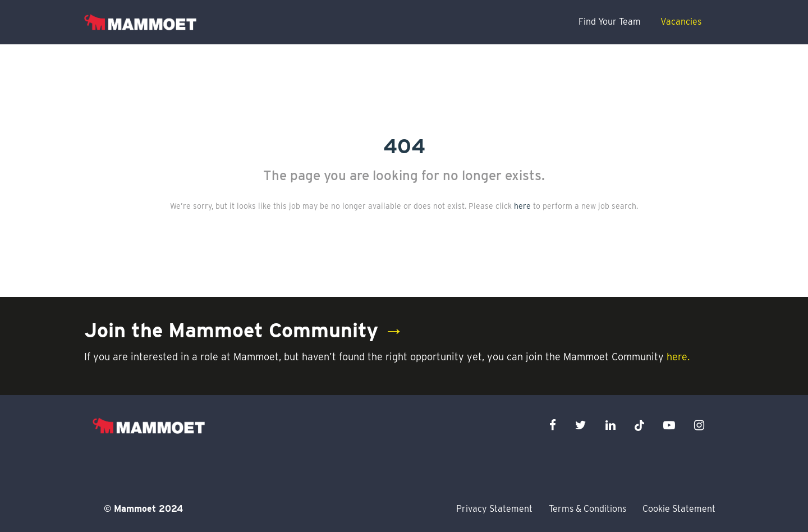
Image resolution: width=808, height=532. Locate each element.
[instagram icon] (699, 425)
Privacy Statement (494, 509)
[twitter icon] (581, 425)
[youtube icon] (669, 425)
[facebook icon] (553, 425)
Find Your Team (610, 22)
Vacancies (681, 22)
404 (404, 146)
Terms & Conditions (587, 509)
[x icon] (640, 425)
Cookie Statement (679, 509)
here (522, 206)
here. (678, 357)
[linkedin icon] (610, 425)
